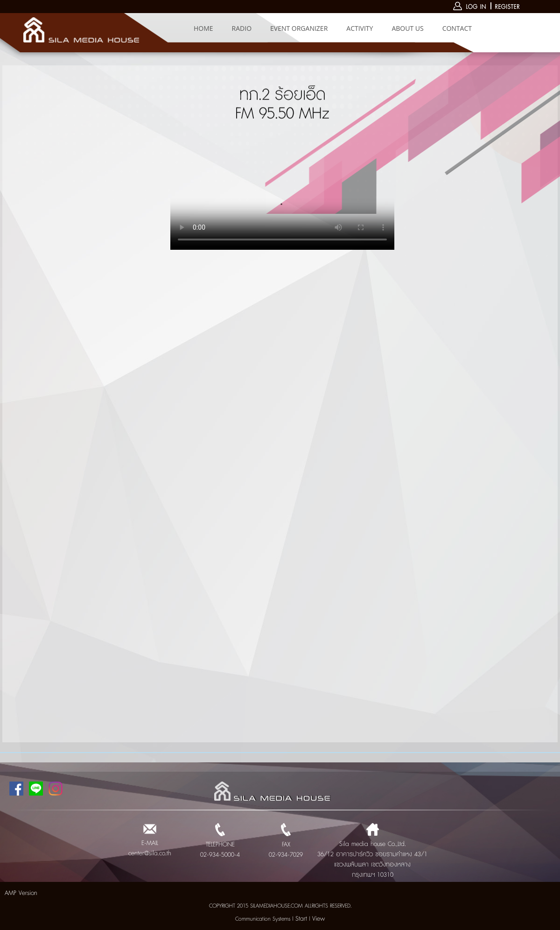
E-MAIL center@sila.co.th (150, 843)
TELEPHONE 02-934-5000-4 (220, 845)
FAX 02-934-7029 (286, 845)
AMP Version (21, 893)
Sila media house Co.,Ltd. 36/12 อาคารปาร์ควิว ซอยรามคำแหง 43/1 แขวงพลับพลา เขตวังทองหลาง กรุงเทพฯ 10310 (372, 854)
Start (301, 919)
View (318, 919)
